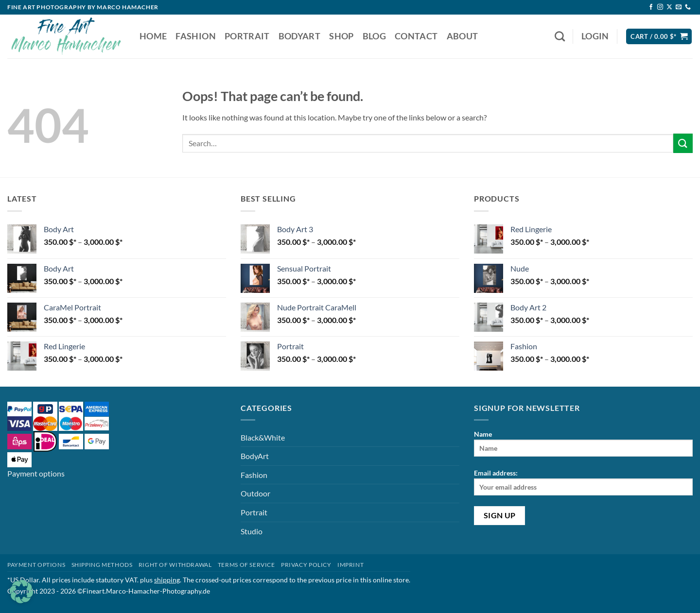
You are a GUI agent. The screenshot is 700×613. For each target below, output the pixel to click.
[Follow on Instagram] (660, 7)
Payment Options (36, 565)
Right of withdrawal (175, 565)
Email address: (583, 482)
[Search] (560, 36)
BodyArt (299, 36)
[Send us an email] (679, 7)
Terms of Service (246, 565)
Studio (252, 531)
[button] (595, 36)
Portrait (247, 36)
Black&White (263, 437)
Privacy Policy (306, 565)
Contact (416, 36)
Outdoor (255, 493)
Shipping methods (102, 565)
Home (153, 36)
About (463, 36)
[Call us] (688, 7)
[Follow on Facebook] (651, 7)
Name (583, 443)
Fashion (195, 36)
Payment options (36, 473)
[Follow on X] (669, 7)
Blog (374, 36)
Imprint (350, 565)
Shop (341, 36)
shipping (167, 580)
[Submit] (683, 143)
